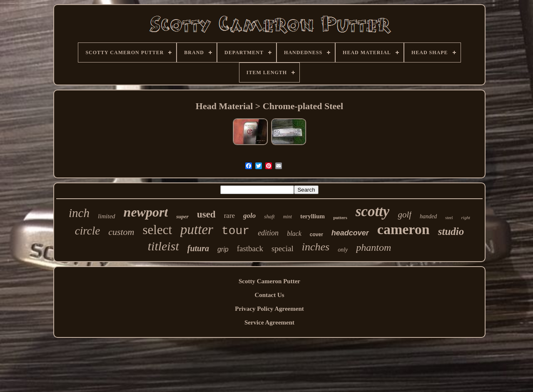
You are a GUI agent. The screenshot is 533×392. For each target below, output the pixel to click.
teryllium (313, 216)
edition (268, 233)
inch (79, 213)
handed (428, 216)
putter (197, 230)
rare (229, 216)
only (343, 250)
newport (146, 212)
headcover (350, 233)
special (283, 248)
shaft (269, 216)
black (294, 233)
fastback (250, 248)
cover (316, 235)
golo (249, 216)
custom (121, 232)
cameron (403, 229)
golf (405, 215)
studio (451, 231)
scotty (373, 211)
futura (198, 248)
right (466, 217)
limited (107, 216)
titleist (163, 246)
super (182, 216)
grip (223, 249)
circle (87, 231)
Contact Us (269, 295)
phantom (374, 247)
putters (340, 217)
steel (449, 218)
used (206, 214)
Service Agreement (269, 322)
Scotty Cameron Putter (269, 281)
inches (316, 247)
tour (235, 231)
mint (288, 217)
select (158, 230)
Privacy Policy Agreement (269, 309)
